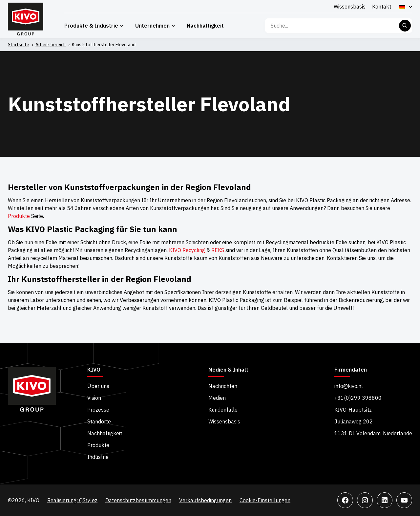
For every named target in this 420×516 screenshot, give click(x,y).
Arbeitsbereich (51, 45)
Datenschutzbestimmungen (138, 500)
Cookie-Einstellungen (265, 500)
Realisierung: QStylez (72, 500)
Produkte (19, 216)
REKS (218, 250)
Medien (217, 398)
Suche (405, 26)
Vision (94, 398)
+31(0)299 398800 (358, 398)
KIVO (94, 370)
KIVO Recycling (187, 250)
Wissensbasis (350, 7)
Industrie (98, 457)
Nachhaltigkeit (205, 26)
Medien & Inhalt (228, 370)
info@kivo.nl (349, 386)
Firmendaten (351, 370)
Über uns (98, 386)
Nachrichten (223, 386)
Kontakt (382, 7)
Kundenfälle (223, 410)
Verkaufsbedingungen (205, 500)
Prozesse (98, 410)
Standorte (99, 421)
